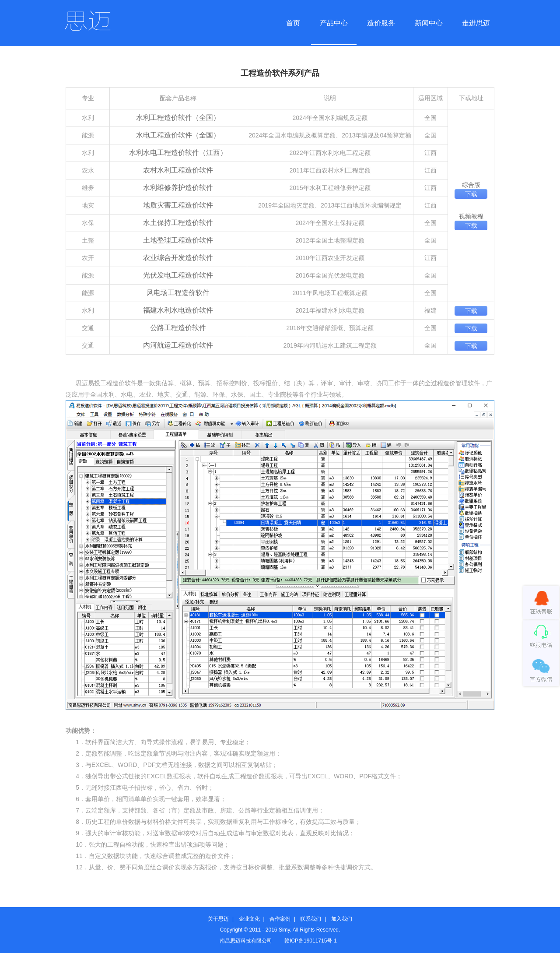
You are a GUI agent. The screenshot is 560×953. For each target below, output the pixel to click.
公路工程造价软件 (178, 328)
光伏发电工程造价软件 (178, 275)
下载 (471, 194)
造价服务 (381, 23)
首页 (293, 23)
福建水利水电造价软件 (178, 310)
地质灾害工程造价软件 (178, 205)
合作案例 (280, 919)
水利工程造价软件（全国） (178, 118)
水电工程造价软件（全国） (178, 135)
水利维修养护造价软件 (178, 188)
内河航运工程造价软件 (178, 345)
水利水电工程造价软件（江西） (178, 153)
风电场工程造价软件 (178, 293)
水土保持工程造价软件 (178, 223)
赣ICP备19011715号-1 (311, 941)
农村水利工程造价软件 (178, 170)
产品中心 (334, 23)
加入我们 (342, 919)
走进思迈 (476, 23)
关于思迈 (218, 919)
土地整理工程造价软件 (178, 240)
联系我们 (311, 919)
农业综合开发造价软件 (178, 258)
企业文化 (249, 919)
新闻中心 (429, 23)
